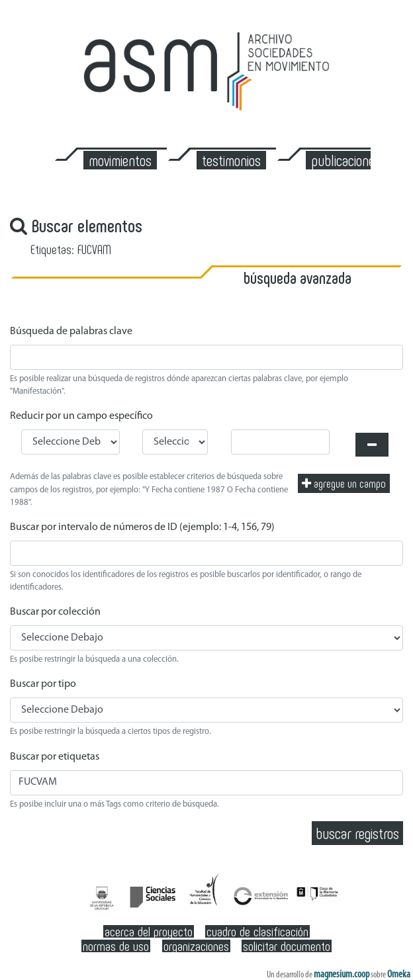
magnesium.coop (342, 975)
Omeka (399, 975)
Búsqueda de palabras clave (71, 332)
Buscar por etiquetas (55, 757)
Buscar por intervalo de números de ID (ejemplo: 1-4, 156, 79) (142, 527)
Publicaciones (346, 160)
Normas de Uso (116, 946)
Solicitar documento (287, 946)
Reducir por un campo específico (81, 416)
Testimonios (231, 160)
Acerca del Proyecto (149, 931)
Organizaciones (196, 946)
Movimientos (120, 160)
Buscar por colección (55, 612)
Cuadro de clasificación (257, 931)
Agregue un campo (344, 483)
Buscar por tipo (43, 684)
